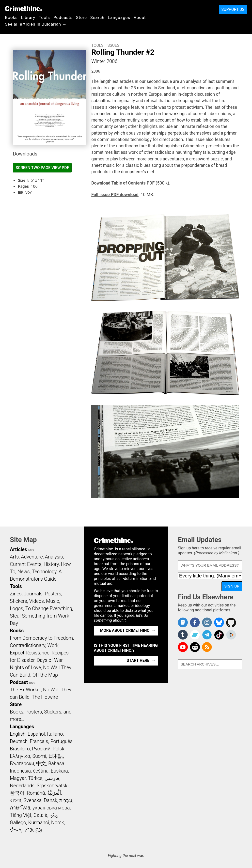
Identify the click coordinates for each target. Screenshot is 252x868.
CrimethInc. (23, 9)
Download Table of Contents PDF (123, 183)
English (18, 734)
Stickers (18, 601)
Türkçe (35, 778)
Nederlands (22, 786)
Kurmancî (39, 822)
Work (53, 645)
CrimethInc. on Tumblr (183, 635)
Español (36, 734)
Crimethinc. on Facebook (195, 622)
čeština (41, 771)
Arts (14, 557)
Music (53, 601)
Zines (16, 594)
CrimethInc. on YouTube (183, 647)
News (24, 572)
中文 (41, 763)
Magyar (18, 778)
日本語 (56, 756)
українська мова (51, 808)
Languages (119, 17)
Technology (44, 572)
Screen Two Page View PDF (42, 168)
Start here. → (141, 660)
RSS (31, 550)
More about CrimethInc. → (128, 630)
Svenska (33, 800)
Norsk (58, 822)
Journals (33, 594)
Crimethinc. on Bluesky (219, 622)
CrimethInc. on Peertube (231, 635)
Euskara (59, 771)
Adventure (32, 557)
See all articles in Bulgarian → (36, 24)
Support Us (233, 9)
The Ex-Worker (25, 690)
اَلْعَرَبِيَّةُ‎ (54, 793)
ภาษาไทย (20, 808)
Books (11, 17)
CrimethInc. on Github (231, 622)
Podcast (19, 682)
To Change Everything (49, 608)
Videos (37, 601)
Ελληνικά (20, 756)
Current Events (26, 564)
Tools (44, 17)
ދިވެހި (53, 815)
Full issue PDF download (115, 195)
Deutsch (19, 741)
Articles (18, 549)
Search (97, 17)
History (51, 564)
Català (40, 815)
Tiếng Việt (21, 815)
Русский (41, 749)
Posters (53, 594)
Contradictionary (28, 645)
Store (81, 17)
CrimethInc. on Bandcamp (195, 635)
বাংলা (16, 800)
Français (39, 741)
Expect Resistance (30, 653)
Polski (59, 749)
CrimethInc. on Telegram (207, 635)
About (140, 17)
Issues (113, 45)
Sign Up (232, 586)
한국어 (17, 793)
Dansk (51, 800)
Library (28, 17)
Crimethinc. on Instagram (207, 622)
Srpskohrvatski (53, 786)
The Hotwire (45, 697)
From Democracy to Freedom (41, 638)
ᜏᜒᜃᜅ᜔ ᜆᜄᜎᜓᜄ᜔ (26, 830)
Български (22, 763)
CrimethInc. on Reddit (195, 647)
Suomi (39, 756)
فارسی (52, 778)
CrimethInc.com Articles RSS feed (207, 647)
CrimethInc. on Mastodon (183, 622)
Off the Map (45, 675)
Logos (16, 608)
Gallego (18, 822)
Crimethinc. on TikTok (219, 635)
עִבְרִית (66, 800)
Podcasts (63, 17)
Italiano (55, 734)
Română (36, 793)
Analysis (54, 557)
